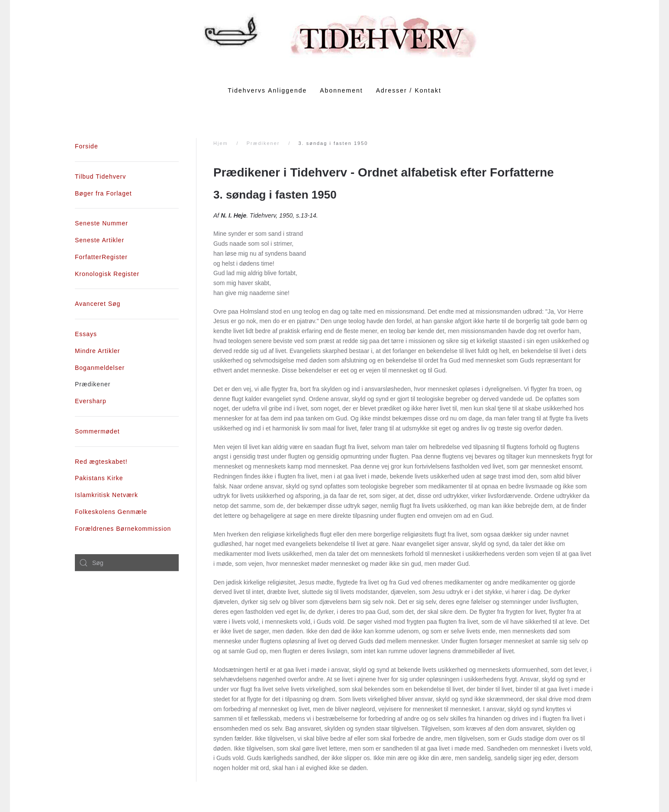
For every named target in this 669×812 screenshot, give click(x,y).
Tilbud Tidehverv (100, 177)
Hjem (221, 143)
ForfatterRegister (101, 257)
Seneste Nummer (101, 223)
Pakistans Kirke (99, 478)
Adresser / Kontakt (409, 90)
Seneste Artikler (100, 240)
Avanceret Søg (98, 304)
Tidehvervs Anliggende (267, 90)
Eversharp (91, 401)
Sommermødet (97, 431)
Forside (87, 146)
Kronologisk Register (107, 274)
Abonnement (341, 90)
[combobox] (127, 563)
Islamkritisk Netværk (106, 495)
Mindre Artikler (97, 351)
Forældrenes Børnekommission (123, 529)
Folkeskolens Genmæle (111, 512)
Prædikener (263, 143)
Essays (86, 334)
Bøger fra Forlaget (103, 193)
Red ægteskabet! (101, 462)
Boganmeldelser (100, 368)
